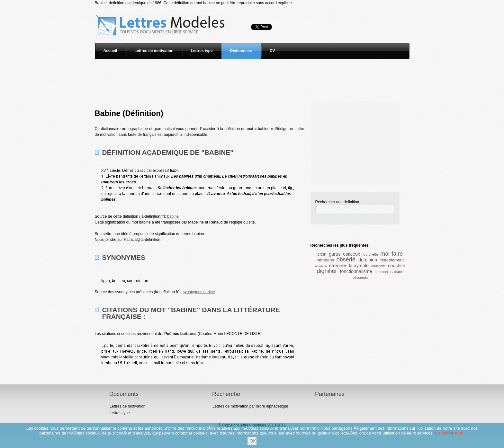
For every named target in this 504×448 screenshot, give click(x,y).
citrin (322, 254)
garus (335, 254)
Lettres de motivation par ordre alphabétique (250, 406)
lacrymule (359, 266)
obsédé (346, 259)
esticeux (351, 254)
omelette (321, 266)
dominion (368, 260)
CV (272, 51)
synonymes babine (199, 292)
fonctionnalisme (356, 271)
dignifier (327, 271)
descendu (360, 277)
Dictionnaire (241, 51)
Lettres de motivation (154, 51)
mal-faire (392, 254)
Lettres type (202, 51)
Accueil (110, 51)
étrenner (338, 266)
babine (173, 216)
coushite (397, 266)
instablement (392, 260)
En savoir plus (449, 433)
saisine (397, 272)
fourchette (370, 254)
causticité (378, 266)
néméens (325, 260)
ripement (381, 272)
